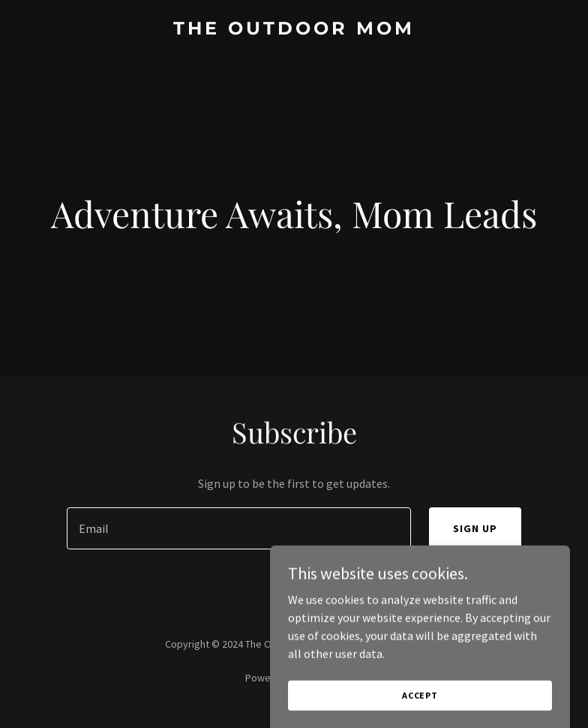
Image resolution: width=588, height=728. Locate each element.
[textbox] (238, 528)
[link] (294, 30)
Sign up (475, 528)
